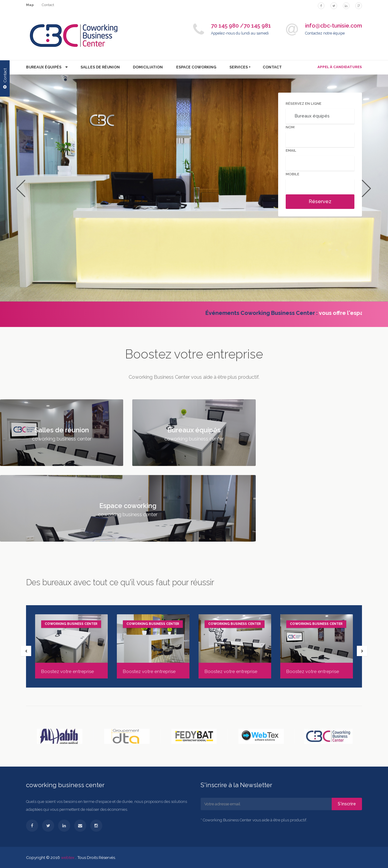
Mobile (293, 174)
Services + (240, 67)
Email (291, 150)
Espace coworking (196, 67)
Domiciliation (148, 67)
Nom (290, 127)
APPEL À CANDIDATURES (340, 67)
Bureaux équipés (44, 67)
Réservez (320, 201)
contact (272, 67)
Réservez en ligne (304, 104)
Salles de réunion (100, 67)
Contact (48, 5)
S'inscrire (347, 804)
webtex (68, 857)
